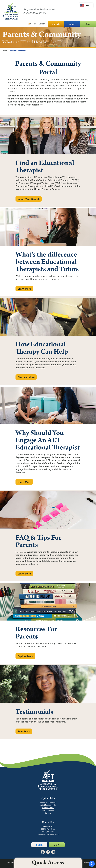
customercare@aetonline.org (48, 834)
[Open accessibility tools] (92, 864)
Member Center (48, 808)
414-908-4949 (48, 826)
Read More (24, 731)
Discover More (26, 377)
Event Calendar (48, 810)
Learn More (24, 289)
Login (72, 24)
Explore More (25, 656)
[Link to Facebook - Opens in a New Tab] (43, 852)
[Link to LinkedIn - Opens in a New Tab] (48, 852)
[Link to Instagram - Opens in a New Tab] (53, 852)
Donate (56, 24)
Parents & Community (48, 802)
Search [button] (32, 24)
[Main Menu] (90, 14)
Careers (42, 24)
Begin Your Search (29, 199)
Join (88, 24)
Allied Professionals (48, 805)
